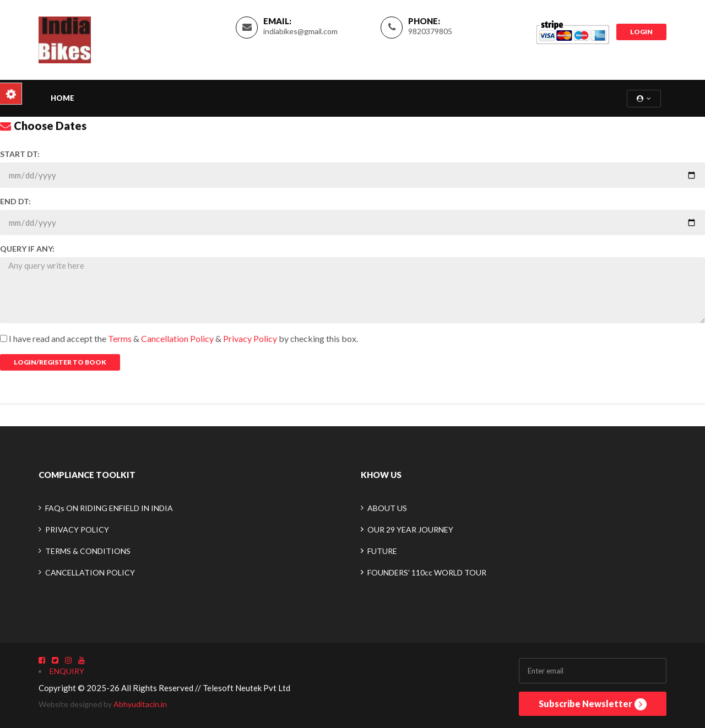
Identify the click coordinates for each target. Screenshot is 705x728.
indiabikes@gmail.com (300, 31)
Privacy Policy (251, 338)
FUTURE (382, 551)
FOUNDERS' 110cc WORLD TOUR (427, 572)
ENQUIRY (67, 671)
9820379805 (430, 31)
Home (63, 98)
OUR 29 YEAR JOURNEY (410, 529)
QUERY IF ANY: (27, 249)
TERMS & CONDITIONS (88, 551)
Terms (120, 338)
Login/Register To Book (60, 362)
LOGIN (641, 32)
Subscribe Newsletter (593, 704)
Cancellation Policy (178, 338)
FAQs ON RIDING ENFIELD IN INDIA (109, 508)
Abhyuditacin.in (140, 704)
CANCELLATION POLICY (90, 572)
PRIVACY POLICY (77, 529)
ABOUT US (387, 508)
